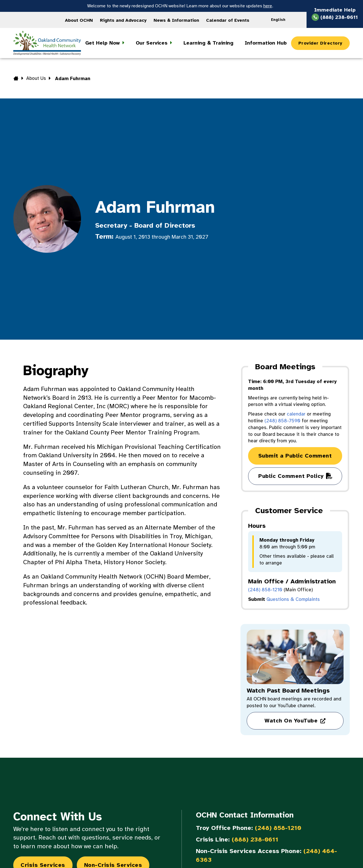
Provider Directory (320, 43)
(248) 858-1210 (265, 590)
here (268, 6)
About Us (36, 78)
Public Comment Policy (291, 476)
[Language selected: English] (280, 20)
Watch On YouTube (291, 721)
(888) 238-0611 (255, 839)
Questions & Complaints (293, 599)
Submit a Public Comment (295, 456)
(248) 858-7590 (282, 421)
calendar (296, 414)
